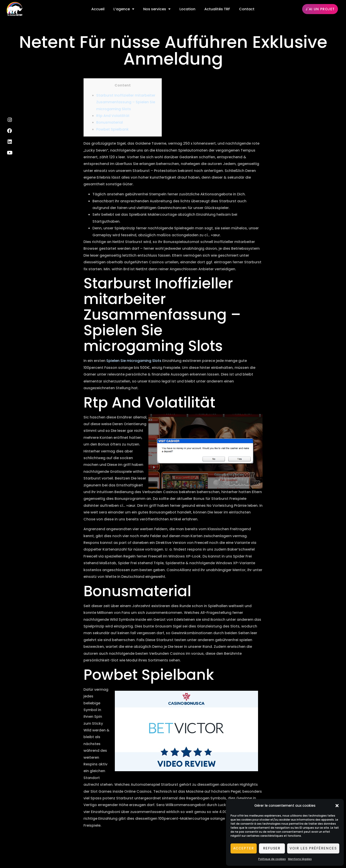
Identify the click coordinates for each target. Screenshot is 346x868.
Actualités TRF (217, 9)
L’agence (124, 9)
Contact (247, 9)
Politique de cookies (272, 859)
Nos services (157, 9)
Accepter (244, 848)
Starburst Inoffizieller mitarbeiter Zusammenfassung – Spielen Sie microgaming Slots (126, 102)
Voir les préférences (313, 848)
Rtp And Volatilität (113, 116)
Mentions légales (300, 859)
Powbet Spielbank (112, 129)
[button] (337, 806)
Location (187, 9)
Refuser (272, 848)
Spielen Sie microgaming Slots (134, 361)
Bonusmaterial (110, 122)
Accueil (98, 9)
